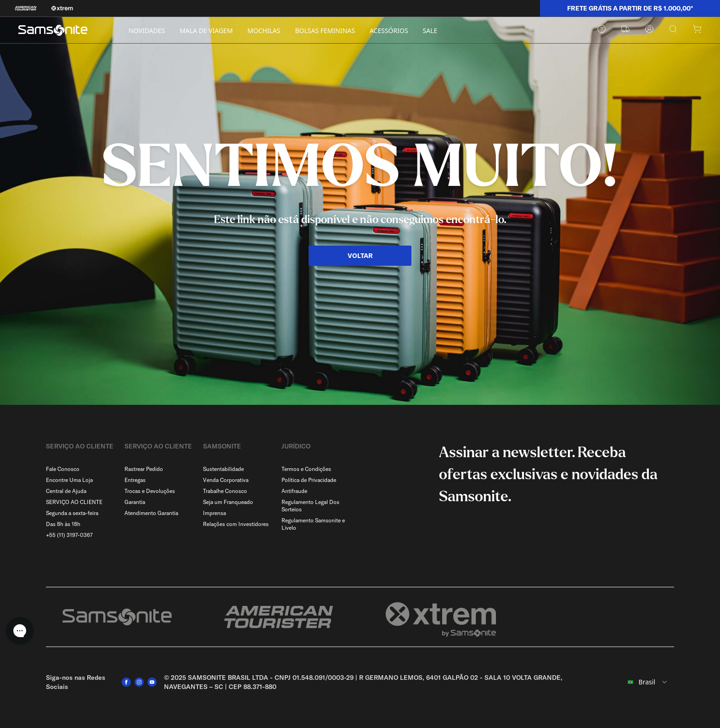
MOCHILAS (264, 31)
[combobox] (645, 682)
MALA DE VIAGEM (206, 31)
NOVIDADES (147, 31)
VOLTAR (360, 256)
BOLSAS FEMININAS (325, 31)
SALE (430, 31)
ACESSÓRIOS (389, 31)
